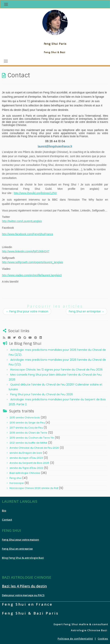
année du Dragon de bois (26, 453)
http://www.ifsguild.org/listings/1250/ (35, 193)
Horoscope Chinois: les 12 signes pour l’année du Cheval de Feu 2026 (56, 370)
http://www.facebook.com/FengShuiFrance (27, 234)
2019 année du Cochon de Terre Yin (32, 438)
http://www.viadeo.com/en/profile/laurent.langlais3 (32, 275)
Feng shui (15, 478)
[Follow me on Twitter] (16, 338)
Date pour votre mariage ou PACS (23, 595)
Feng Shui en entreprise (86, 311)
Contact (7, 520)
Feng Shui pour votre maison (27, 311)
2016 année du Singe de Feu (27, 423)
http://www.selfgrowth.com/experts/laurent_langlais (32, 262)
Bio (4, 510)
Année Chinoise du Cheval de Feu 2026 (34, 448)
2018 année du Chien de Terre (28, 433)
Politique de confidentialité (75, 639)
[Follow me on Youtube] (31, 338)
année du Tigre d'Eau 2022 (26, 468)
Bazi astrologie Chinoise (25, 473)
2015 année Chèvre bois (25, 418)
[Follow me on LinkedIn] (42, 338)
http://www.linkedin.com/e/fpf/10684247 (26, 251)
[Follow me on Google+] (26, 338)
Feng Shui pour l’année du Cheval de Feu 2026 (42, 394)
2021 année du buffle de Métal (28, 443)
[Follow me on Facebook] (21, 338)
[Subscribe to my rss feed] (5, 338)
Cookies (103, 639)
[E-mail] (10, 338)
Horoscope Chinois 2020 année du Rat (34, 488)
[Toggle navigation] (6, 4)
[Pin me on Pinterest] (37, 338)
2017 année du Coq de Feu (26, 428)
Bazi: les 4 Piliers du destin (24, 586)
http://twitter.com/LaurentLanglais (22, 221)
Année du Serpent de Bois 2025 (29, 463)
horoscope (17, 483)
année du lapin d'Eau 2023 (26, 458)
